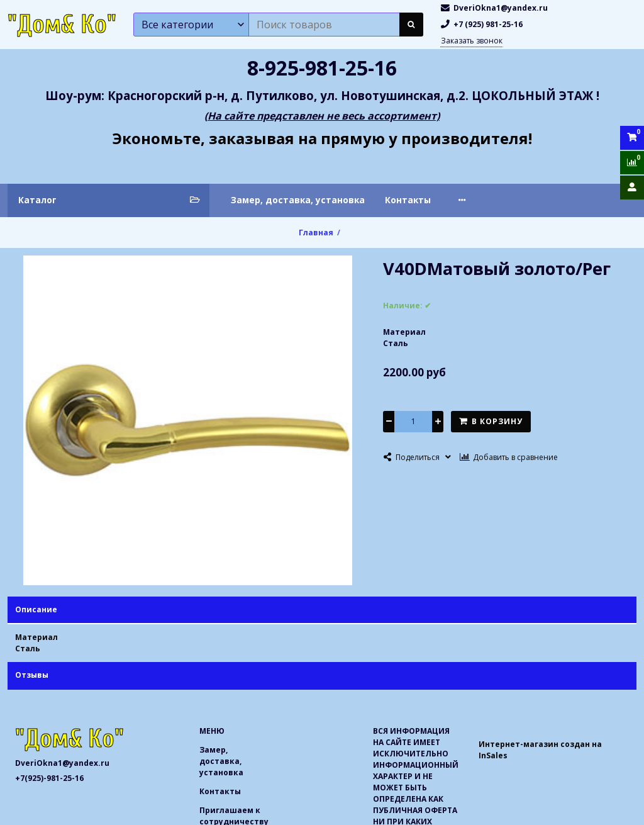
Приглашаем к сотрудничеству (526, 200)
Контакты (408, 200)
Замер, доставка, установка (298, 200)
